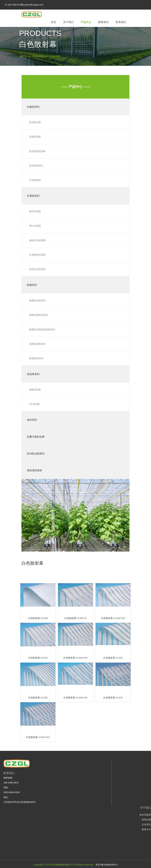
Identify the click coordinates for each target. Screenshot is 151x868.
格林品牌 (108, 820)
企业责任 (108, 824)
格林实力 (108, 829)
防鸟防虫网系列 (36, 454)
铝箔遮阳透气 (36, 166)
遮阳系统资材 (34, 470)
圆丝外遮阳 (35, 211)
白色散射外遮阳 (37, 255)
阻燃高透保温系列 (39, 315)
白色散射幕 (38, 44)
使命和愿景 (107, 815)
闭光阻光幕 (35, 122)
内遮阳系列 (38, 56)
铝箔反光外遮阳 (37, 269)
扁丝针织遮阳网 (37, 240)
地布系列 (32, 420)
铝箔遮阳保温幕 (37, 151)
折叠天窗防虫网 (36, 437)
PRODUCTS (40, 33)
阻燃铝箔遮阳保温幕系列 (42, 329)
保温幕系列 (33, 374)
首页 (23, 56)
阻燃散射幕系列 (37, 344)
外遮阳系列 (33, 196)
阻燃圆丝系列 (36, 358)
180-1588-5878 (31, 5)
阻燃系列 (32, 285)
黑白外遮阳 (35, 226)
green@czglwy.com (54, 5)
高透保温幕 (35, 137)
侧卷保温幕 (35, 390)
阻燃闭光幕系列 (37, 300)
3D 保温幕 (34, 404)
